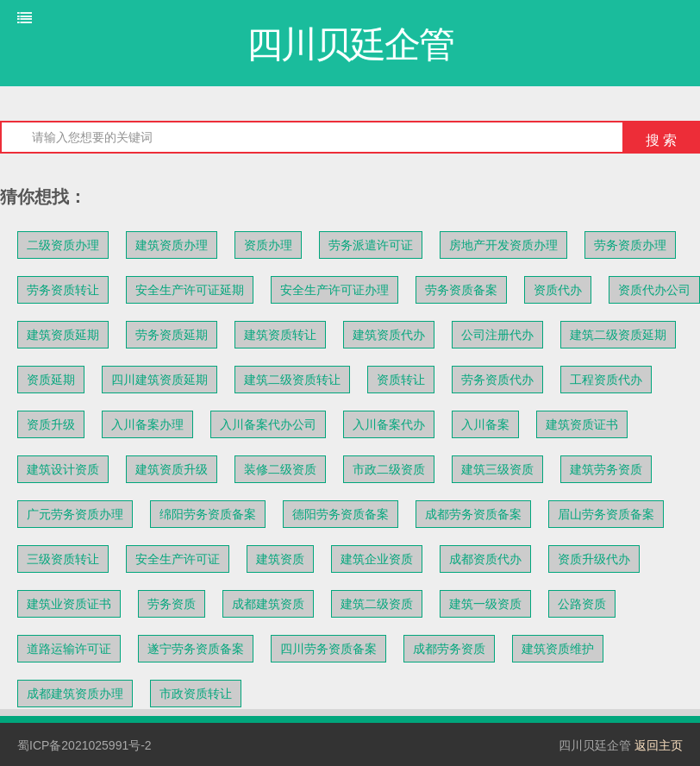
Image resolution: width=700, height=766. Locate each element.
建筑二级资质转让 (292, 380)
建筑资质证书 (582, 424)
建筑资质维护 (558, 649)
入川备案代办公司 (268, 424)
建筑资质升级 (172, 469)
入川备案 (485, 424)
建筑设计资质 (63, 469)
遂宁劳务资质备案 (196, 649)
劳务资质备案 (461, 290)
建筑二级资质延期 (618, 335)
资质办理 (268, 245)
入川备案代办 (389, 424)
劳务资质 (172, 604)
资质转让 (401, 380)
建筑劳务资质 (606, 469)
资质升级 (51, 424)
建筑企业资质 (377, 559)
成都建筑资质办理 (75, 694)
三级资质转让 (63, 559)
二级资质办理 (63, 245)
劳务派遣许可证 (371, 245)
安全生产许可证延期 (190, 290)
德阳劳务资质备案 (341, 514)
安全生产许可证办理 (334, 290)
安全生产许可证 (178, 559)
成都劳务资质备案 (473, 514)
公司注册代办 (497, 335)
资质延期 (51, 380)
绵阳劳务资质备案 (208, 514)
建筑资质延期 (63, 335)
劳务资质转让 (63, 290)
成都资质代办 (485, 559)
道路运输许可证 (69, 649)
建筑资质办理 (172, 245)
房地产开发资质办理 (503, 245)
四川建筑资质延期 (159, 380)
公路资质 (582, 604)
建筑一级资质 (485, 604)
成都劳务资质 (449, 649)
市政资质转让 (196, 694)
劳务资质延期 (172, 335)
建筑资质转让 (280, 335)
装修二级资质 (280, 469)
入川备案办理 (147, 424)
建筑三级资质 (497, 469)
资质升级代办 (594, 559)
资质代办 (558, 290)
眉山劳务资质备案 (606, 514)
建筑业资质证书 (69, 604)
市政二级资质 (389, 469)
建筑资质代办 (389, 335)
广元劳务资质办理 (75, 514)
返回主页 (659, 745)
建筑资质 (280, 559)
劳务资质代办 (497, 380)
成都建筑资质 (268, 604)
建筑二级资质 (377, 604)
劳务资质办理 (630, 245)
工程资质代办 (606, 380)
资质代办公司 (654, 290)
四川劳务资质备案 (328, 649)
